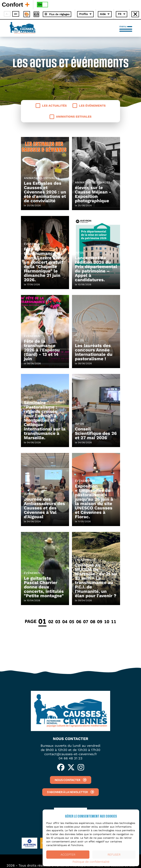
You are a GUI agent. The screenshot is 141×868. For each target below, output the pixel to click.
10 (107, 622)
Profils (83, 14)
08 (93, 622)
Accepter (68, 855)
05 (72, 622)
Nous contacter (71, 780)
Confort (16, 4)
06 (79, 622)
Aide (103, 14)
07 (86, 622)
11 (114, 622)
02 (51, 622)
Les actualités (51, 106)
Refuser (114, 855)
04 (65, 622)
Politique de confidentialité (91, 862)
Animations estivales (70, 117)
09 (100, 622)
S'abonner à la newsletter (70, 792)
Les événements (89, 106)
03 (58, 622)
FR (120, 14)
